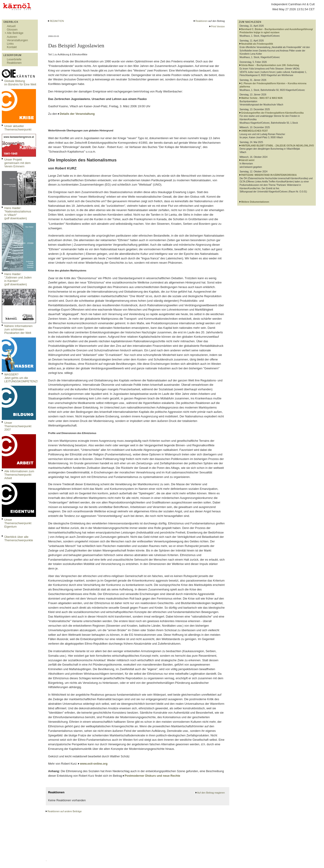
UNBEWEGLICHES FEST (254, 131)
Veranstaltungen (17, 40)
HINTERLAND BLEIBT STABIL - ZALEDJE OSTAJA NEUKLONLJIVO (278, 146)
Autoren (12, 37)
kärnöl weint (248, 160)
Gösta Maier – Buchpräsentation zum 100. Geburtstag (270, 65)
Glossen (12, 29)
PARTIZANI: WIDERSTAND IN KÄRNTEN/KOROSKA (269, 175)
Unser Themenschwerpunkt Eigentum (18, 523)
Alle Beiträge (15, 33)
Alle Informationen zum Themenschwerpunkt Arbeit (19, 475)
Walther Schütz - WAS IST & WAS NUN (262, 98)
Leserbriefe (14, 59)
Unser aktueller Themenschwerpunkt (18, 128)
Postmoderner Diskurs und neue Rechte (152, 776)
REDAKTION (57, 21)
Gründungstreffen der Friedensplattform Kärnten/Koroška (272, 113)
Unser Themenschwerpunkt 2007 (18, 426)
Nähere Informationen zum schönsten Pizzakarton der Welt (18, 329)
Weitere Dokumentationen (255, 202)
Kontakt (12, 47)
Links (10, 44)
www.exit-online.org (94, 764)
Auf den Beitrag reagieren (211, 793)
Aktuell (11, 26)
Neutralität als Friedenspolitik (257, 44)
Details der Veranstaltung (77, 114)
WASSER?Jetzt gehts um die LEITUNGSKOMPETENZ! (21, 378)
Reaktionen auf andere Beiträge (64, 811)
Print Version (218, 26)
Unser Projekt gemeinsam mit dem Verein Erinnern (17, 163)
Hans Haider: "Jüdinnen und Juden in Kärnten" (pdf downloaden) (18, 279)
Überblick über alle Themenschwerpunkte (19, 539)
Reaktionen (14, 63)
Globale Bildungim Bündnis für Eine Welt (20, 83)
